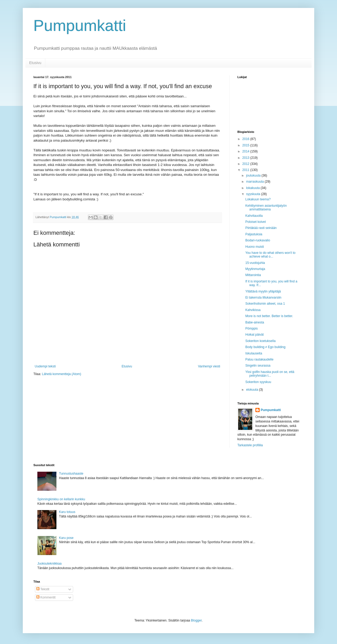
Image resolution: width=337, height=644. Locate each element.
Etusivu (35, 63)
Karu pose (66, 538)
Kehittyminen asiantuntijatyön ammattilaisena (266, 208)
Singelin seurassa (258, 366)
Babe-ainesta (255, 322)
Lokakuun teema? (258, 199)
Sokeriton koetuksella (260, 341)
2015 (246, 145)
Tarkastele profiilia (250, 445)
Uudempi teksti (45, 366)
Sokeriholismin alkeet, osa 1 (265, 304)
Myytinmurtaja (255, 269)
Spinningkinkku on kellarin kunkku (61, 499)
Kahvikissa (253, 310)
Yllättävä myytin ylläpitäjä (263, 291)
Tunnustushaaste (71, 474)
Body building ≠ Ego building (265, 347)
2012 (246, 164)
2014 (246, 151)
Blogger (196, 620)
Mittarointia (253, 275)
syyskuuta (254, 194)
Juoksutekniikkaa (49, 564)
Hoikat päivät (254, 335)
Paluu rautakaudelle (259, 359)
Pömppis (252, 328)
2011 (246, 170)
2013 (246, 158)
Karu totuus (67, 512)
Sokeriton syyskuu (258, 382)
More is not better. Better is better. (269, 316)
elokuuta (253, 390)
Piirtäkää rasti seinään (261, 228)
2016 (246, 139)
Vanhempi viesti (209, 366)
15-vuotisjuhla (255, 263)
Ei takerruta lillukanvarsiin (263, 298)
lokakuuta (253, 188)
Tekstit (43, 589)
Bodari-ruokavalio (258, 240)
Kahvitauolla (254, 216)
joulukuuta (254, 175)
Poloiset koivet (256, 222)
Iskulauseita (254, 353)
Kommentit (46, 597)
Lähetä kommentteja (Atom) (61, 374)
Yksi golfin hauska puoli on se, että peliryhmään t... (270, 374)
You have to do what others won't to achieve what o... (270, 255)
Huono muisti (255, 247)
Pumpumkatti (80, 26)
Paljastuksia (254, 234)
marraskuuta (255, 182)
